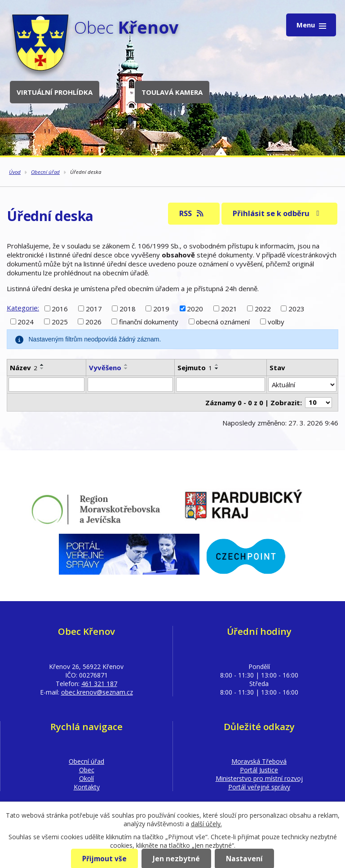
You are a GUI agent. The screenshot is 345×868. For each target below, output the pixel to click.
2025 (60, 322)
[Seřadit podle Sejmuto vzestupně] (217, 365)
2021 (229, 308)
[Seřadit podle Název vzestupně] (42, 365)
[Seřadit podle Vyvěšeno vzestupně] (126, 365)
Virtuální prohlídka (55, 92)
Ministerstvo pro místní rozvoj (259, 778)
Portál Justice (259, 770)
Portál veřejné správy (259, 787)
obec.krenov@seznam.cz (97, 692)
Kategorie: (23, 308)
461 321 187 (99, 684)
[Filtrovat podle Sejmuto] (221, 385)
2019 (161, 308)
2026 (93, 322)
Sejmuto (195, 368)
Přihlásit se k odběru (278, 213)
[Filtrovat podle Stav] (302, 385)
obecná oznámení (223, 322)
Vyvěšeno (105, 368)
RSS (192, 213)
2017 (94, 308)
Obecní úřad (45, 172)
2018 (128, 308)
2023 (296, 308)
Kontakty (87, 787)
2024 (26, 322)
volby (276, 322)
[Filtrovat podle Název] (46, 385)
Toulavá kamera (172, 92)
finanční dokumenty (149, 322)
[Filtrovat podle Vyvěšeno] (130, 385)
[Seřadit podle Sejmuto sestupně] (217, 368)
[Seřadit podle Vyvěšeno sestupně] (126, 368)
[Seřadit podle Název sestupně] (42, 368)
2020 (195, 308)
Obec (87, 770)
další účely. (206, 824)
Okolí (86, 778)
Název (24, 368)
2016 (60, 308)
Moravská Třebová (259, 761)
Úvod (15, 172)
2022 (263, 308)
